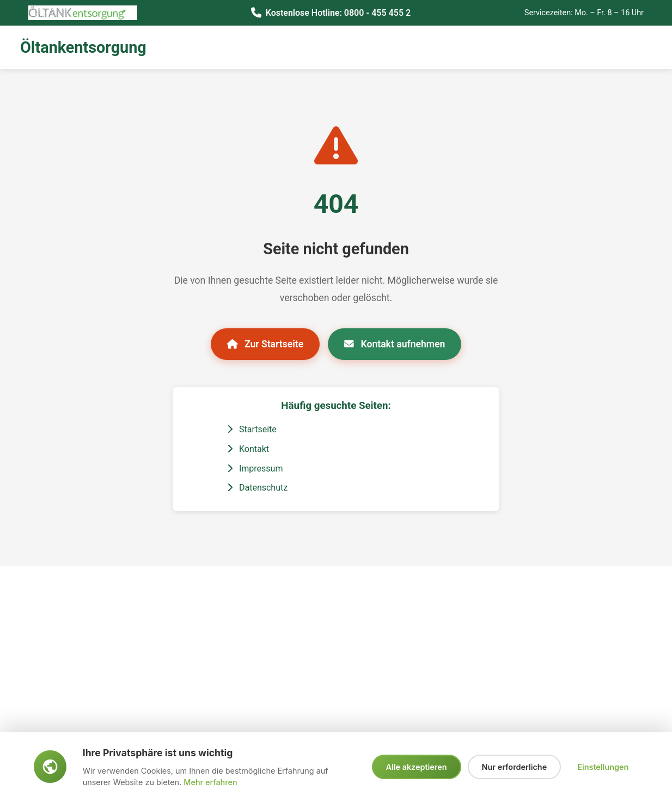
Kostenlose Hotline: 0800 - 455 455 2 (338, 13)
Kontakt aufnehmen (395, 344)
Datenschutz (257, 488)
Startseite (252, 429)
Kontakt (248, 449)
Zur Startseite (265, 344)
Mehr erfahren (210, 782)
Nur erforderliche (515, 767)
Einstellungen (603, 767)
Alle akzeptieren (417, 767)
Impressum (255, 469)
